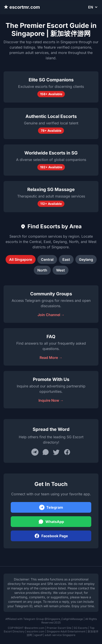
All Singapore (21, 259)
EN (93, 7)
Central (47, 259)
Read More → (51, 358)
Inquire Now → (51, 400)
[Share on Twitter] (56, 452)
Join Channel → (51, 315)
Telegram (51, 507)
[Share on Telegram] (35, 452)
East (66, 259)
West (61, 270)
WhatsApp (51, 522)
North (42, 270)
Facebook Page (51, 536)
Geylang (86, 259)
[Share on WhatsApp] (46, 452)
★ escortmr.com (22, 7)
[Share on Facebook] (67, 452)
